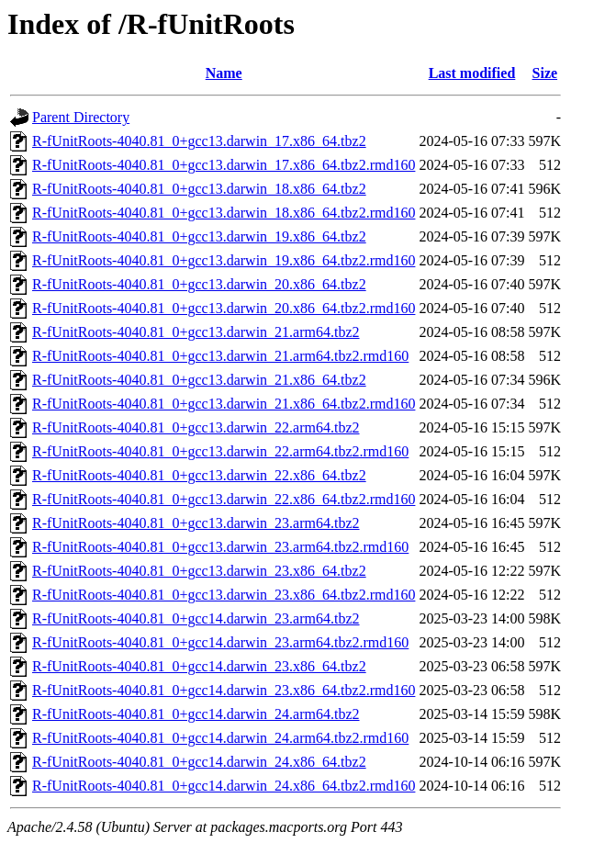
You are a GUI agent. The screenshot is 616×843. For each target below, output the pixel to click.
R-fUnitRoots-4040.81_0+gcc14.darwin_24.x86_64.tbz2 (199, 762)
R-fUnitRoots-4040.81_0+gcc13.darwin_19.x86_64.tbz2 (199, 236)
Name (224, 73)
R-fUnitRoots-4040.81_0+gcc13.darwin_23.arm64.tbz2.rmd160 (220, 547)
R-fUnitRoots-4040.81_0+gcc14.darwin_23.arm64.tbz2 (196, 618)
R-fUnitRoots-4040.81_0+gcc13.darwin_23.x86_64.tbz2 (199, 571)
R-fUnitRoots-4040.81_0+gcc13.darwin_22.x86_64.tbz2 (199, 475)
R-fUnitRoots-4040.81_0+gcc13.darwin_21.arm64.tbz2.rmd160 (220, 356)
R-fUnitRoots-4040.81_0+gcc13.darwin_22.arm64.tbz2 (196, 427)
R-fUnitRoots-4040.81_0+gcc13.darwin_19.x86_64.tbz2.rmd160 (224, 260)
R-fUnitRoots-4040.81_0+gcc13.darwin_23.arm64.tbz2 (196, 523)
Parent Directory (81, 117)
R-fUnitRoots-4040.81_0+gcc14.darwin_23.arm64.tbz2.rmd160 (220, 642)
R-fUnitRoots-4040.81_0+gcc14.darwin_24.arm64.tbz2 (196, 714)
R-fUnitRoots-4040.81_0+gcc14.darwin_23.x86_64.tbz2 (199, 666)
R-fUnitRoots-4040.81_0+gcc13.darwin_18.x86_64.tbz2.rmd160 (224, 213)
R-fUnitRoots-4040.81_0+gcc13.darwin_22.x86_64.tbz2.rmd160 (224, 499)
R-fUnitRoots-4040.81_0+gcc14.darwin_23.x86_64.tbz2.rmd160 (224, 690)
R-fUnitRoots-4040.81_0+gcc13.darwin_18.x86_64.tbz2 (199, 189)
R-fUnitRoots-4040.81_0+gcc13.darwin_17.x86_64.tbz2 (199, 141)
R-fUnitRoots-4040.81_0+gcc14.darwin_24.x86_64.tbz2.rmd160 (224, 786)
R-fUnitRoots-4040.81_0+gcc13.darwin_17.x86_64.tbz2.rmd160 (224, 165)
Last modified (472, 73)
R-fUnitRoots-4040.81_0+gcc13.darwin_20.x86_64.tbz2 (199, 284)
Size (545, 73)
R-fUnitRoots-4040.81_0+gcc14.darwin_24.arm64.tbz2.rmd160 (220, 738)
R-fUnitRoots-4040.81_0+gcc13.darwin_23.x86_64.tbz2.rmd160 (224, 595)
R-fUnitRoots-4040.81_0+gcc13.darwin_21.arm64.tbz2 (196, 332)
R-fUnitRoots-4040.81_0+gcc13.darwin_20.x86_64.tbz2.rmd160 (224, 308)
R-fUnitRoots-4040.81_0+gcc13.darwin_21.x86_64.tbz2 (199, 380)
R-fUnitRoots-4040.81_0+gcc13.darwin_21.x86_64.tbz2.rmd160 (224, 404)
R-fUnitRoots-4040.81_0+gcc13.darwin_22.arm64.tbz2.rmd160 (220, 451)
